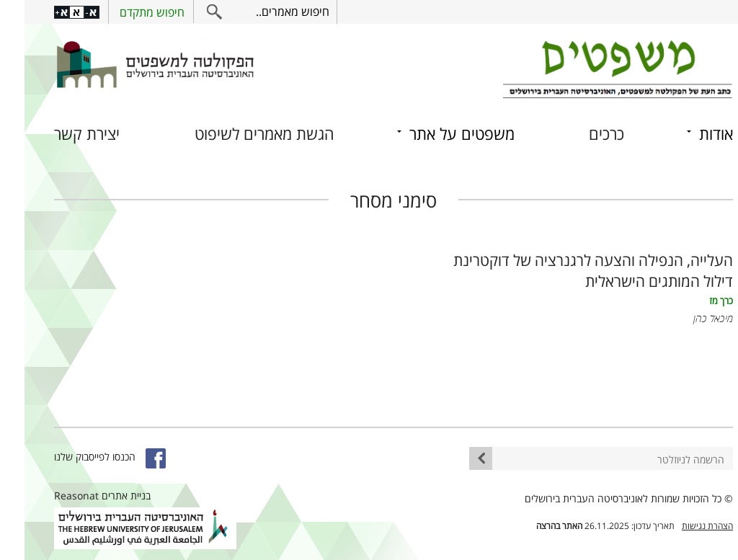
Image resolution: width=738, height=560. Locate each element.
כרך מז (697, 301)
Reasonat (52, 495)
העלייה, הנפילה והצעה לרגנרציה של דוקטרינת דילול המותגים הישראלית (569, 270)
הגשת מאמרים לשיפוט (240, 134)
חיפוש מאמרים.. (268, 12)
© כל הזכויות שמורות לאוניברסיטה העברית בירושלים (604, 498)
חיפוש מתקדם (128, 12)
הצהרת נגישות (683, 526)
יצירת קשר (62, 134)
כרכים (582, 134)
